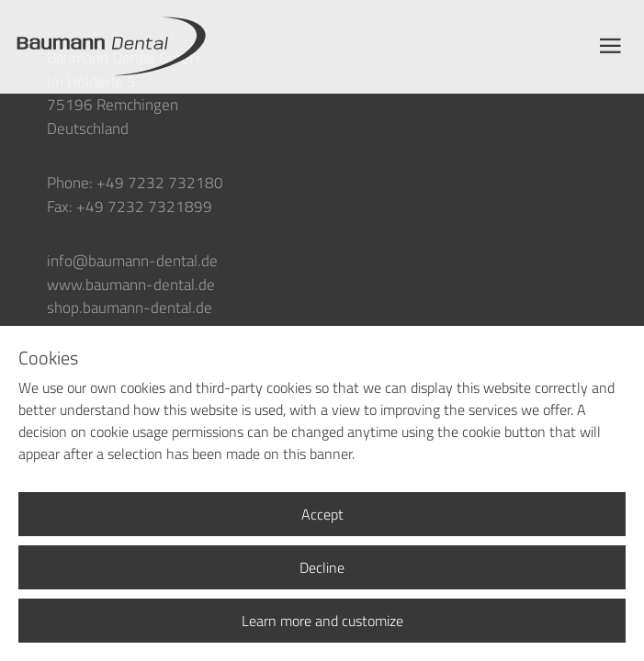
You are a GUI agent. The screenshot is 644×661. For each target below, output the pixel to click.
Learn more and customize (322, 621)
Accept (322, 514)
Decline (322, 567)
